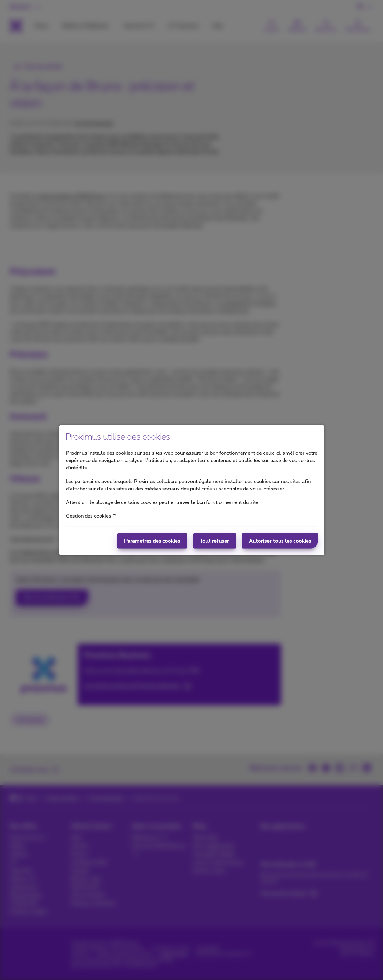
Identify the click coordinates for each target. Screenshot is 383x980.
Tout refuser (215, 541)
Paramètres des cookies (152, 541)
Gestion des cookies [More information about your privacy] (91, 516)
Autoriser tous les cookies (280, 541)
